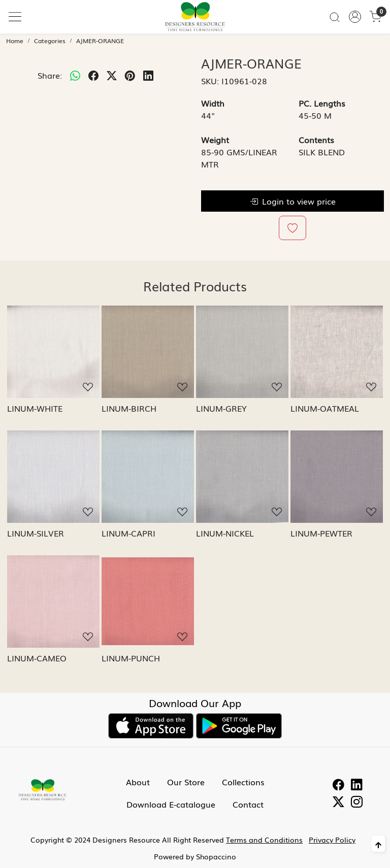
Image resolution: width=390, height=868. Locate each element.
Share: (50, 75)
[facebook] (93, 75)
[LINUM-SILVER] (53, 477)
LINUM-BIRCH (129, 408)
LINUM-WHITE (35, 408)
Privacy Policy (332, 840)
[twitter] (112, 75)
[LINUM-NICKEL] (242, 477)
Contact (248, 804)
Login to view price (293, 201)
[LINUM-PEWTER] (337, 477)
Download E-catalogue (171, 804)
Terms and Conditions (264, 840)
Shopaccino (216, 856)
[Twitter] (338, 803)
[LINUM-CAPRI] (148, 477)
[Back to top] (378, 844)
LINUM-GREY (221, 408)
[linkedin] (148, 75)
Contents (316, 140)
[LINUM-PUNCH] (148, 602)
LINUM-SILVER (36, 533)
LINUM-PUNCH (131, 658)
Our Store (186, 782)
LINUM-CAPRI (128, 533)
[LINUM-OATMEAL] (337, 352)
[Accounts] (355, 17)
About (138, 782)
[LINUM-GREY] (242, 352)
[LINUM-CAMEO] (53, 602)
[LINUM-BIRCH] (148, 352)
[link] (335, 16)
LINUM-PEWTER (321, 533)
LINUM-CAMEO (37, 658)
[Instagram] (357, 803)
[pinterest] (130, 75)
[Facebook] (338, 786)
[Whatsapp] (75, 75)
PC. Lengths (322, 103)
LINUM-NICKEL (225, 533)
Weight (215, 140)
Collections (243, 782)
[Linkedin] (357, 786)
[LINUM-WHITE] (53, 352)
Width (213, 103)
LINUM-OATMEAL (325, 408)
